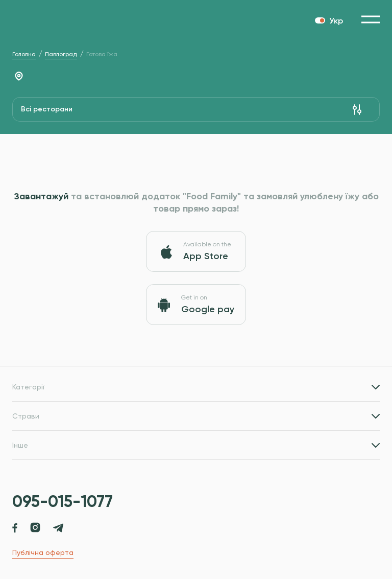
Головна (24, 54)
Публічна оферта (43, 552)
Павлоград (61, 54)
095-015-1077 (63, 501)
